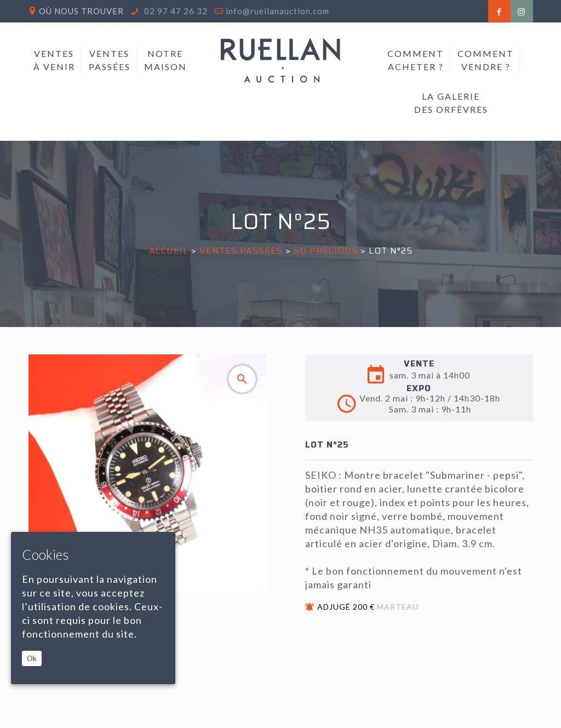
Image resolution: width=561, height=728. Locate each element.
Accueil (169, 251)
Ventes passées (241, 251)
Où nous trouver (81, 11)
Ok (32, 658)
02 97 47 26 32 (175, 11)
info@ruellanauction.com (277, 11)
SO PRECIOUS (327, 251)
